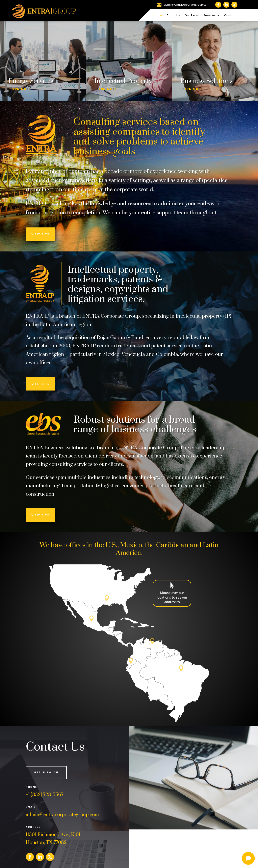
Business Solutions (206, 81)
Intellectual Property (123, 81)
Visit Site (40, 234)
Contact (230, 16)
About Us (173, 16)
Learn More (20, 89)
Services (210, 16)
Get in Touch (46, 772)
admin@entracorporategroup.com (62, 815)
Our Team (192, 16)
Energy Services (31, 81)
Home (158, 16)
